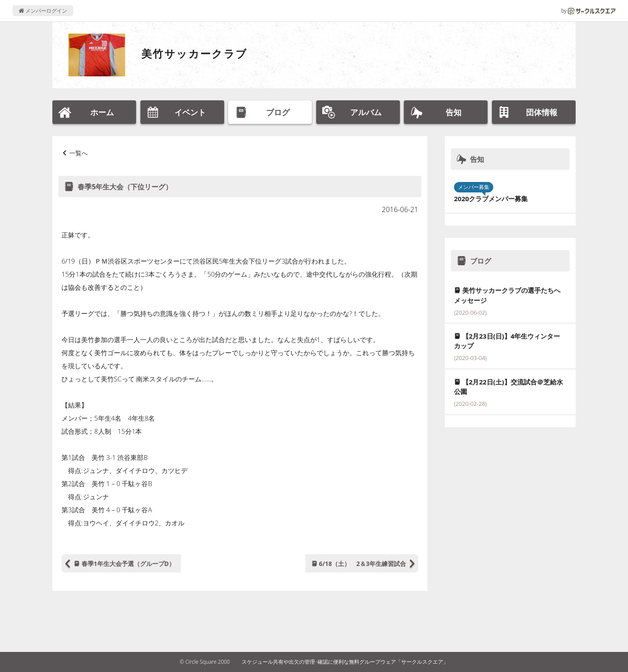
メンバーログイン (43, 11)
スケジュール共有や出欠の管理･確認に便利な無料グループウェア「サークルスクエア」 (345, 662)
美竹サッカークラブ (195, 53)
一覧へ (78, 153)
